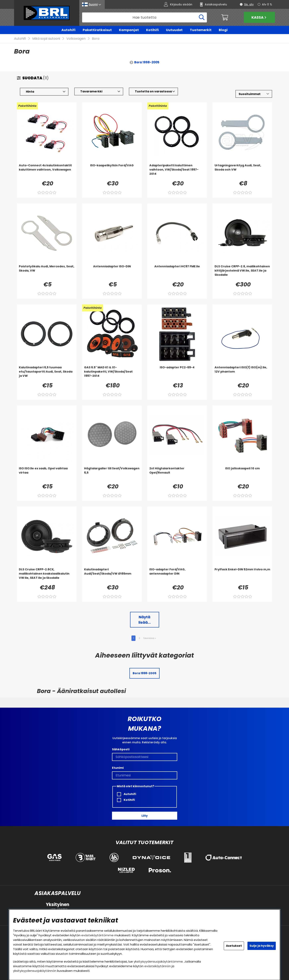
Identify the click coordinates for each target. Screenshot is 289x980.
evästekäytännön (158, 966)
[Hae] (144, 17)
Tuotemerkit (201, 30)
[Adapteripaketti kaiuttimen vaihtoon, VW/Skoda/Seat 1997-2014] (177, 172)
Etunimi (118, 768)
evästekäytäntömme (97, 935)
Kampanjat (129, 30)
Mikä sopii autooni (46, 39)
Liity (145, 816)
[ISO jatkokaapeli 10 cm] (242, 475)
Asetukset (234, 946)
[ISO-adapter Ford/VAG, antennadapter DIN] (177, 576)
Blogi (223, 30)
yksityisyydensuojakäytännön (35, 971)
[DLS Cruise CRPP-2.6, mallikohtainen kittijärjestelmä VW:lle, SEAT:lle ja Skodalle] (242, 273)
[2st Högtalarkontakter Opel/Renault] (177, 475)
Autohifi (68, 30)
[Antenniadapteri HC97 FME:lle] (177, 273)
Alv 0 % (267, 4)
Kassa (259, 17)
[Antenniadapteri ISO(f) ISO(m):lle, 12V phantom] (242, 374)
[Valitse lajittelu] (254, 94)
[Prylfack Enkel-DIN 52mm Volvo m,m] (242, 576)
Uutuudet (174, 30)
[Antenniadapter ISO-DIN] (112, 273)
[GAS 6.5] (112, 374)
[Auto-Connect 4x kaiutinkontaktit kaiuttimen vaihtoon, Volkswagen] (47, 172)
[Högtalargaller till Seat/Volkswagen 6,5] (112, 475)
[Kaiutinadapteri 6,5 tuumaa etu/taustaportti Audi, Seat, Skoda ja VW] (47, 374)
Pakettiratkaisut (97, 30)
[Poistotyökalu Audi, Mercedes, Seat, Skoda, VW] (47, 273)
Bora (96, 39)
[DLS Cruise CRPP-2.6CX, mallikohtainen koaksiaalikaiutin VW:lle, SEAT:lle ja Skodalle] (47, 576)
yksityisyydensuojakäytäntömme (158, 961)
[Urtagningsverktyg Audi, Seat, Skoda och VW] (242, 172)
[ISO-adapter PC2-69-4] (177, 374)
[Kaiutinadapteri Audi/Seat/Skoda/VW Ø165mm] (112, 576)
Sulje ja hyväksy (262, 946)
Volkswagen (76, 39)
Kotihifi (152, 30)
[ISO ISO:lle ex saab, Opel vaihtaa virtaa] (47, 475)
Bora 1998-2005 (147, 62)
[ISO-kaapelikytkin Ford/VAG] (112, 172)
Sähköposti (121, 749)
